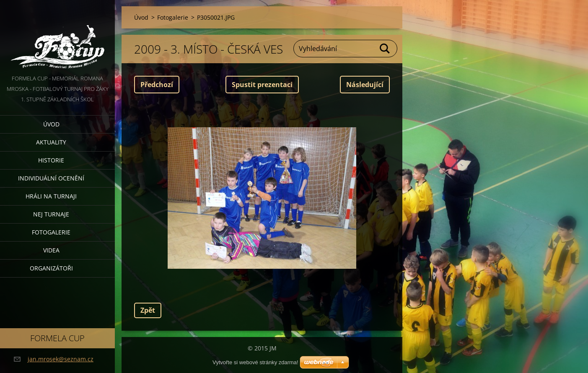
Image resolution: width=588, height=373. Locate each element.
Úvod (51, 124)
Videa (51, 250)
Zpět (148, 310)
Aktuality (51, 142)
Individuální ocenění (51, 178)
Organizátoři (51, 268)
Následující (365, 85)
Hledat (385, 49)
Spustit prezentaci (262, 85)
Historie (51, 160)
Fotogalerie (51, 232)
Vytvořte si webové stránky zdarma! (255, 362)
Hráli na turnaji (51, 196)
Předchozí (157, 85)
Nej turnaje (51, 214)
